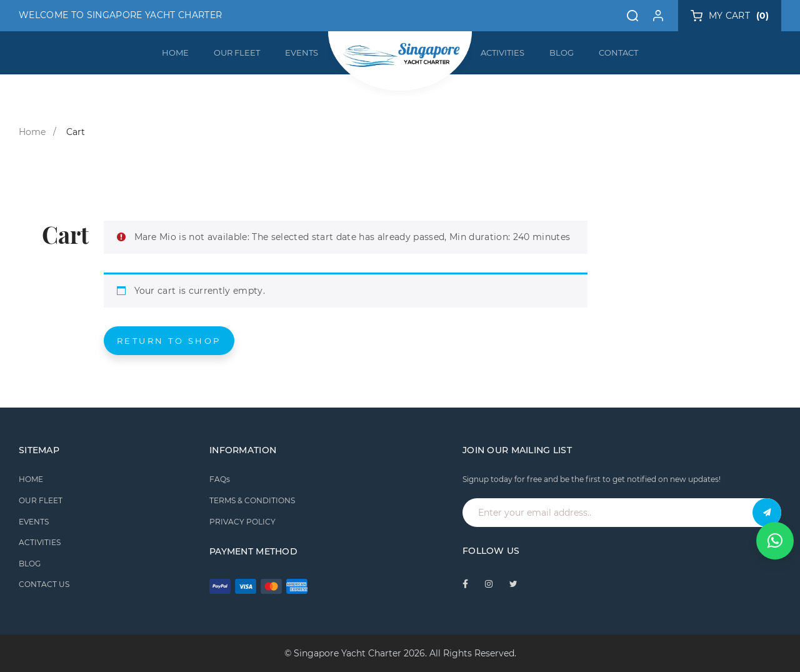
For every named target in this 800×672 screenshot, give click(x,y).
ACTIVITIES (502, 53)
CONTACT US (44, 584)
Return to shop (169, 341)
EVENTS (302, 53)
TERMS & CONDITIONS (252, 500)
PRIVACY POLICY (242, 522)
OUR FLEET (237, 53)
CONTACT (618, 53)
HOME (175, 53)
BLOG (562, 53)
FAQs (220, 479)
